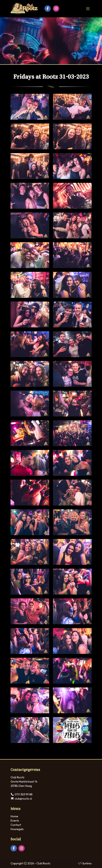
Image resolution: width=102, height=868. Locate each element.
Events (15, 821)
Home (14, 816)
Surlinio (87, 863)
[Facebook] (48, 9)
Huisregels (17, 829)
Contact (16, 825)
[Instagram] (56, 9)
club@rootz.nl (23, 799)
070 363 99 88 (23, 794)
